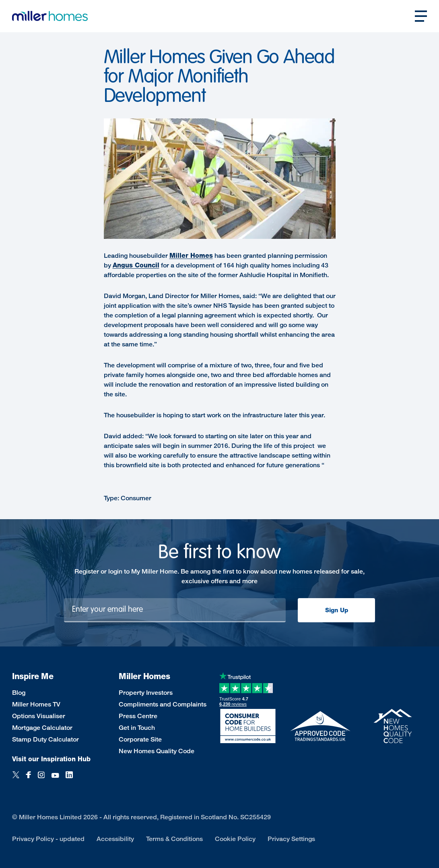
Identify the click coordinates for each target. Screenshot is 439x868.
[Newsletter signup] (175, 610)
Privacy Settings (291, 839)
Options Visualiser (39, 716)
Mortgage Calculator (42, 728)
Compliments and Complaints (163, 704)
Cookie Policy (235, 839)
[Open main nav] (421, 16)
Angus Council (136, 265)
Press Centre (138, 716)
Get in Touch (137, 728)
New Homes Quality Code (157, 751)
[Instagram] (41, 779)
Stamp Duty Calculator (45, 739)
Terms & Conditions (174, 839)
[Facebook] (29, 779)
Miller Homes (191, 256)
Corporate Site (140, 739)
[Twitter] (16, 779)
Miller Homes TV (36, 704)
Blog (19, 693)
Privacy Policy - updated (48, 839)
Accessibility (115, 839)
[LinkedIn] (69, 779)
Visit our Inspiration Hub (51, 759)
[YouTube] (55, 779)
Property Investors (146, 693)
